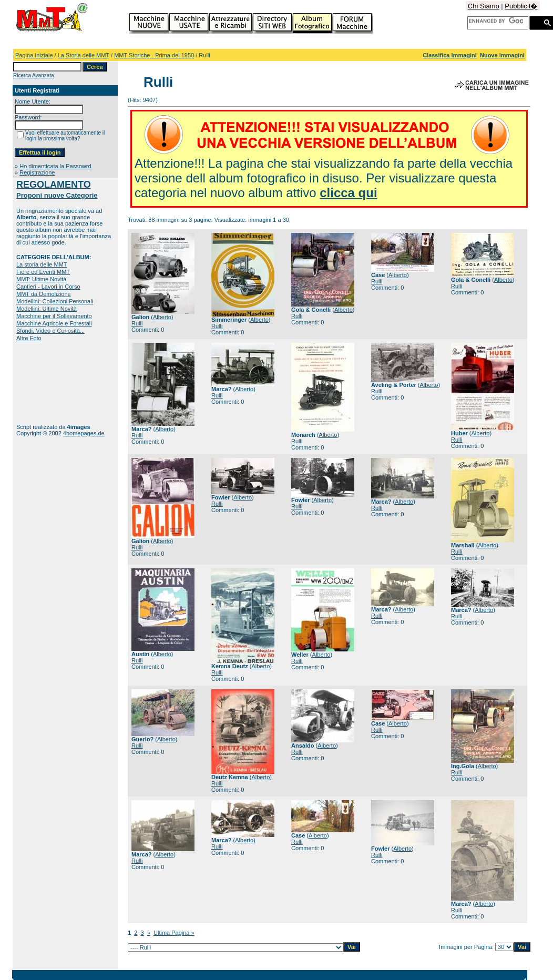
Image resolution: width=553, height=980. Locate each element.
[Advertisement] (49, 382)
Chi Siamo (484, 6)
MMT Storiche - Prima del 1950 (154, 55)
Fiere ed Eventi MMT (43, 272)
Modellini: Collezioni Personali (55, 301)
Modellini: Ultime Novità (47, 309)
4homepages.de (84, 433)
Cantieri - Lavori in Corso (48, 287)
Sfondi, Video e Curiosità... (50, 331)
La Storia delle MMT (84, 55)
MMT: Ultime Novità (41, 279)
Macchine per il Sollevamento (54, 316)
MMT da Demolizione (44, 294)
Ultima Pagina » (174, 933)
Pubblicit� (521, 6)
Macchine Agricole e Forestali (54, 323)
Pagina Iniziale (34, 55)
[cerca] (496, 21)
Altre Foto (29, 338)
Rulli (137, 323)
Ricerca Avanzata (34, 75)
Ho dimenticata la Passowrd (55, 166)
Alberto (162, 317)
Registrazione (37, 172)
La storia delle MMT (42, 264)
